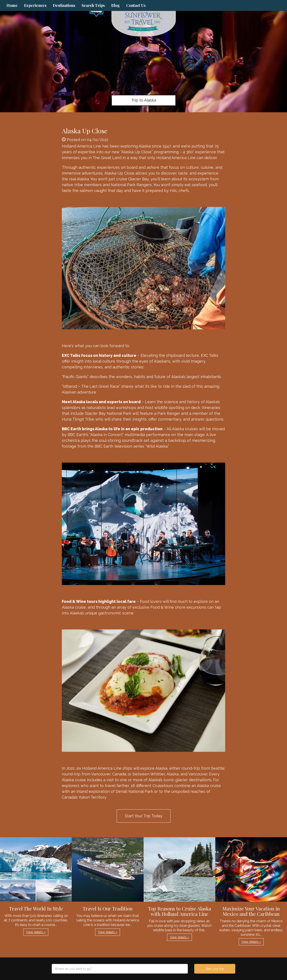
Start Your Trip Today (144, 816)
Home (12, 5)
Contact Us (136, 5)
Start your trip (215, 969)
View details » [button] (36, 932)
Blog (115, 5)
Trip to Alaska (144, 100)
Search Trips (93, 5)
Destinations (64, 5)
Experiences (35, 5)
